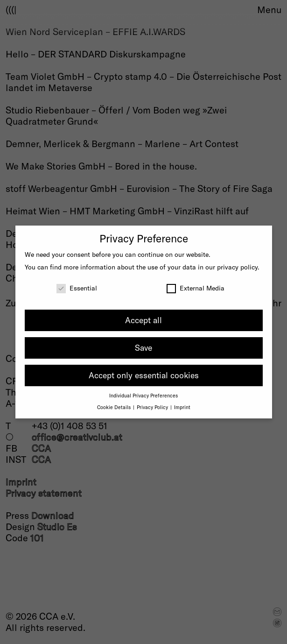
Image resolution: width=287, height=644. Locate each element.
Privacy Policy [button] (153, 407)
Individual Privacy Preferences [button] (143, 395)
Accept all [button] (143, 320)
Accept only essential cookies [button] (144, 375)
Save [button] (143, 347)
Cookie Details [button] (115, 407)
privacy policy (237, 267)
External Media (196, 288)
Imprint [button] (182, 407)
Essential (77, 288)
